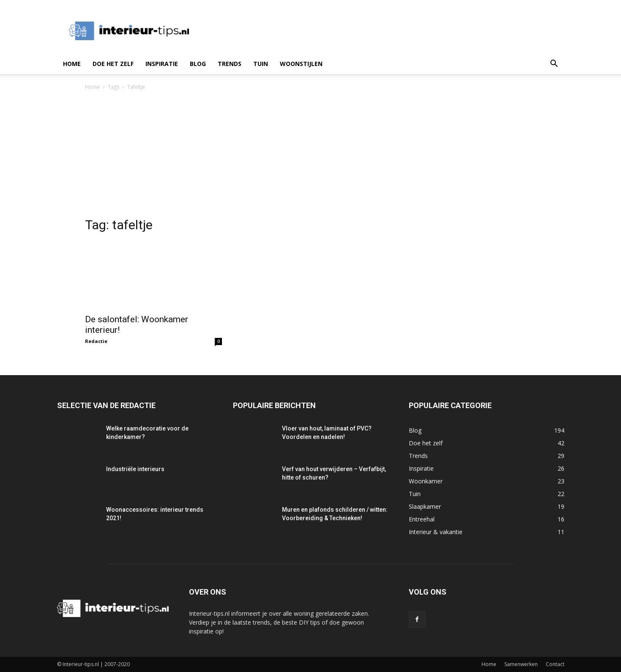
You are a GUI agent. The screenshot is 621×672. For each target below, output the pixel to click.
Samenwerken (521, 664)
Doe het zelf (113, 64)
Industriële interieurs (135, 469)
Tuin (261, 64)
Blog (198, 64)
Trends (230, 64)
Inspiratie (162, 64)
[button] (554, 64)
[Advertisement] (311, 155)
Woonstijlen (301, 64)
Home (72, 64)
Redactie (96, 341)
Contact (555, 664)
